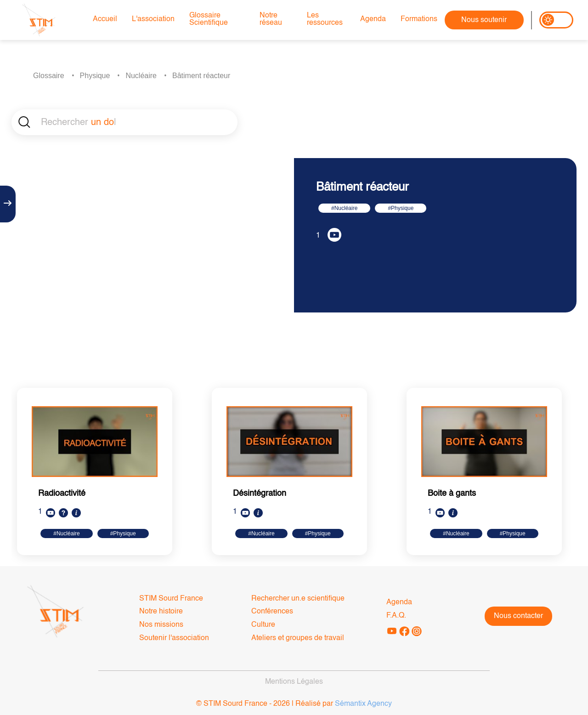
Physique (95, 76)
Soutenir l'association (174, 638)
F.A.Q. (396, 616)
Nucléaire (141, 76)
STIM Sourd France (171, 599)
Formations (419, 19)
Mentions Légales (294, 682)
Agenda (373, 19)
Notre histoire (161, 612)
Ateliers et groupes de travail (298, 638)
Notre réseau (271, 19)
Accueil (105, 19)
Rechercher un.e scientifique (298, 599)
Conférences (272, 612)
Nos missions (161, 625)
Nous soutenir (484, 20)
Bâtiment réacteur (201, 76)
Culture (263, 625)
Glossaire (49, 76)
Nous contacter (518, 616)
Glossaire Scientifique (209, 19)
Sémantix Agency (363, 704)
